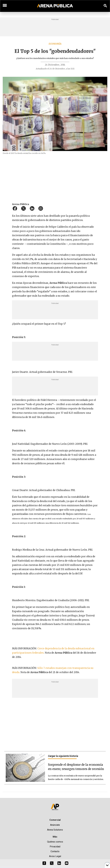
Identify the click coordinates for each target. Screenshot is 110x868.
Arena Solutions (55, 830)
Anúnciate (55, 825)
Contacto (55, 851)
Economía (55, 44)
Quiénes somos (55, 842)
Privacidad (55, 847)
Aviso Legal (55, 856)
